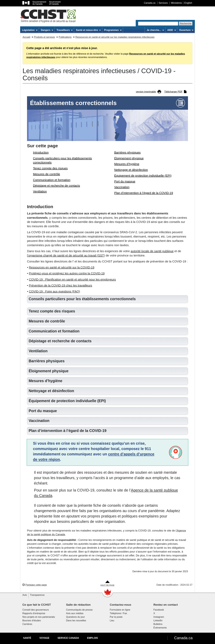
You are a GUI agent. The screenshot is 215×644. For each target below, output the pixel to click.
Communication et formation (52, 180)
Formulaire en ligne (120, 610)
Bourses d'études (32, 620)
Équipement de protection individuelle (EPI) (143, 176)
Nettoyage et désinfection (131, 170)
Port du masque (125, 181)
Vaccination (122, 187)
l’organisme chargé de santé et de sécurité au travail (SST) (66, 255)
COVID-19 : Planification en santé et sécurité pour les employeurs (72, 279)
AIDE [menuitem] (172, 30)
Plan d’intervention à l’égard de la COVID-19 (144, 193)
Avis (25, 595)
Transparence (37, 595)
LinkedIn (158, 620)
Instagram (159, 617)
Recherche (186, 24)
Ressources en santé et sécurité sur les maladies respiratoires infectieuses (115, 37)
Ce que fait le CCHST (37, 605)
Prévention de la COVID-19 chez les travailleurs (61, 285)
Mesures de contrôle (47, 174)
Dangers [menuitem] (47, 30)
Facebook (159, 610)
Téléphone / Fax (118, 613)
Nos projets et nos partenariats (39, 617)
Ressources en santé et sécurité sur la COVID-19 (62, 267)
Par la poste (116, 617)
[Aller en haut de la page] (107, 583)
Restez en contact (166, 605)
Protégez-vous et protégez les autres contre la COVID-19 (67, 273)
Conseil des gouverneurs (36, 610)
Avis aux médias (75, 613)
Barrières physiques (127, 152)
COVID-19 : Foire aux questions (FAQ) (54, 291)
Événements (160, 628)
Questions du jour (75, 617)
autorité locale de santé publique (152, 251)
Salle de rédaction (78, 605)
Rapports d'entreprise (34, 613)
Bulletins (158, 624)
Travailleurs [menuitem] (64, 30)
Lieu (112, 620)
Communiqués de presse (79, 610)
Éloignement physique (129, 158)
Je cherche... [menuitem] (155, 30)
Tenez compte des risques (50, 168)
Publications (65, 37)
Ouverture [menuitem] (186, 30)
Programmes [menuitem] (113, 30)
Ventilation (40, 191)
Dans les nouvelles (76, 620)
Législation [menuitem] (30, 30)
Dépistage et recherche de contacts (57, 186)
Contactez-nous (120, 605)
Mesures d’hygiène (127, 164)
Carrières (27, 624)
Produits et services (44, 37)
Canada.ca (183, 638)
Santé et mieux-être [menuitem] (88, 30)
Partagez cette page (35, 585)
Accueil (26, 37)
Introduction (41, 152)
